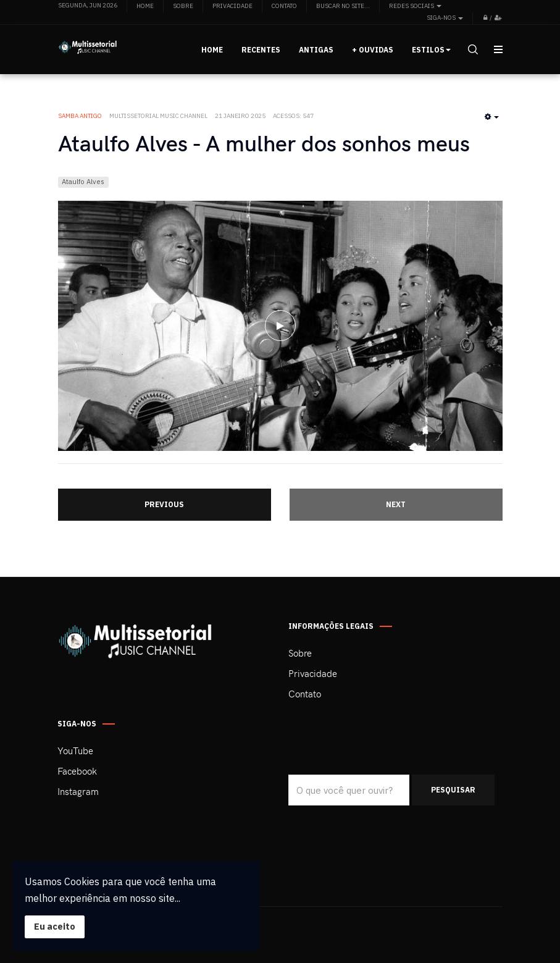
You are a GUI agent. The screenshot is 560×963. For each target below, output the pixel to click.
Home (212, 50)
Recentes (261, 50)
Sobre (300, 653)
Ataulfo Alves (83, 181)
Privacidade (313, 673)
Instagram (78, 791)
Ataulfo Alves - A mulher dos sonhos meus (264, 142)
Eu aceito (55, 926)
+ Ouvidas (373, 50)
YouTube (75, 751)
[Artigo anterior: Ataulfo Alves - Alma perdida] (165, 505)
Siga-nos (445, 18)
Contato (305, 694)
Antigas (316, 50)
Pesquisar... (289, 775)
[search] (472, 49)
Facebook (77, 771)
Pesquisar (453, 790)
